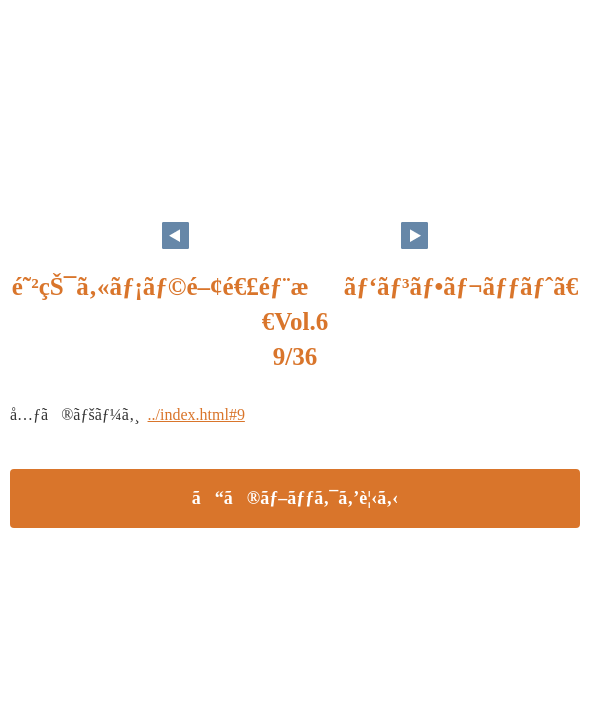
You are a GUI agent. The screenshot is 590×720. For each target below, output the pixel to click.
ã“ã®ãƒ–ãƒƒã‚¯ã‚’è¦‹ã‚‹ (295, 498)
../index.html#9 (196, 414)
